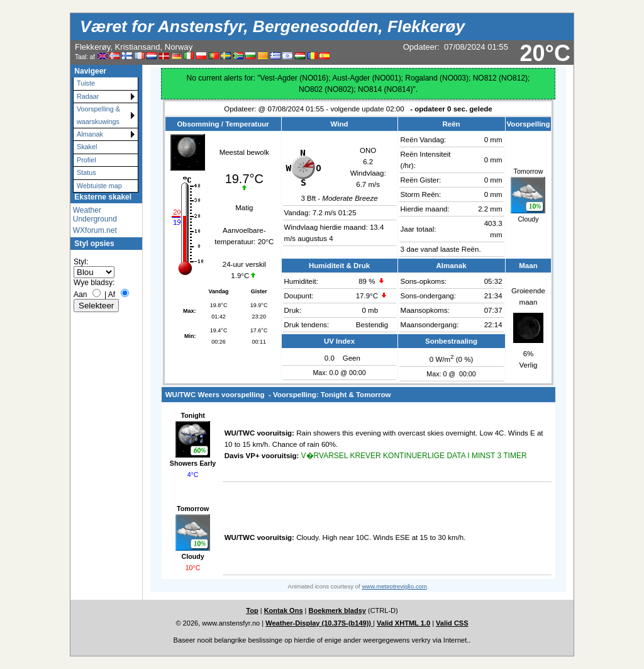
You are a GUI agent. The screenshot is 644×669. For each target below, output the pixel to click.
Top (252, 610)
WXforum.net (95, 230)
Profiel (86, 160)
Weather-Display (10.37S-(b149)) (319, 623)
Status (86, 172)
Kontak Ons (284, 610)
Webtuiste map (99, 186)
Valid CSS (452, 623)
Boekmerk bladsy (337, 610)
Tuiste (86, 83)
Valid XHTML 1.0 (403, 623)
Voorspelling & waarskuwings (98, 115)
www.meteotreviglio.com (394, 586)
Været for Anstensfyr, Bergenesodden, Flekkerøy (272, 26)
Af (112, 295)
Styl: (81, 262)
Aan (80, 295)
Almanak (90, 134)
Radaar (88, 96)
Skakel (87, 147)
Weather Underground (95, 215)
